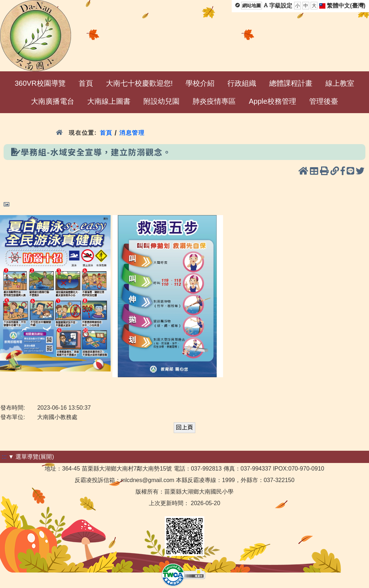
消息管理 (132, 133)
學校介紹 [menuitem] (200, 83)
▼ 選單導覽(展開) (31, 457)
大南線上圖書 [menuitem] (109, 101)
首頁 (106, 133)
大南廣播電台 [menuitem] (53, 101)
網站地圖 (252, 6)
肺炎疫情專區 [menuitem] (214, 101)
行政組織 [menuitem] (242, 83)
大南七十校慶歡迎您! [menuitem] (139, 83)
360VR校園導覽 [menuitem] (40, 83)
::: (4, 457)
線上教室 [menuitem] (340, 83)
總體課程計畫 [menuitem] (291, 83)
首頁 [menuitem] (86, 83)
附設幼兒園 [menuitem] (161, 101)
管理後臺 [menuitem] (324, 101)
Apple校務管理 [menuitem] (272, 101)
